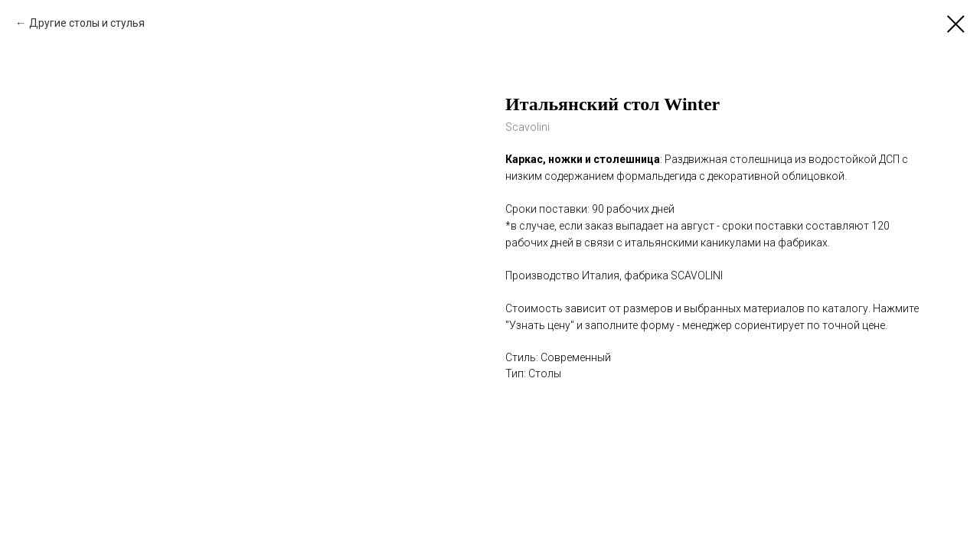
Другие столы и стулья (87, 23)
